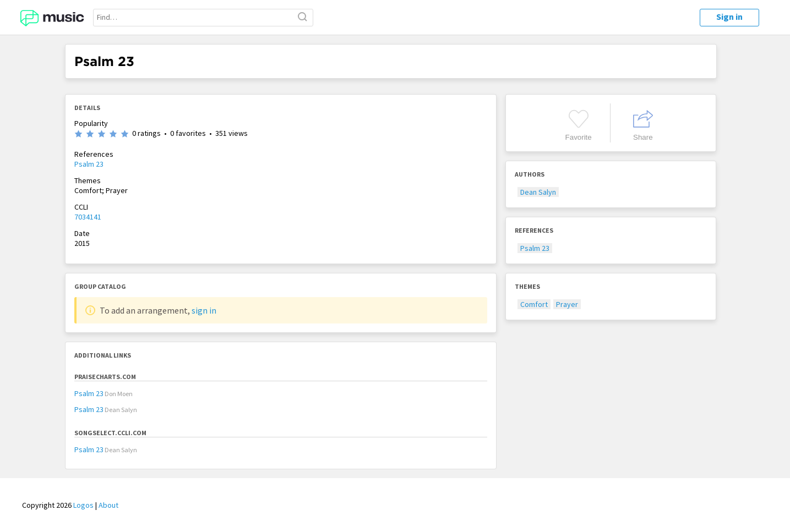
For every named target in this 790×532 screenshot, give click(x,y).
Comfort (534, 304)
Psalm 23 (89, 164)
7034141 (88, 217)
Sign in (729, 17)
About (108, 505)
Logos (83, 505)
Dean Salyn (538, 192)
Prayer (567, 304)
